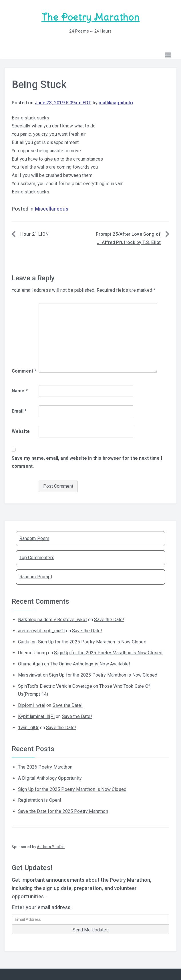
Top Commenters (37, 557)
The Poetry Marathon (90, 17)
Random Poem (34, 538)
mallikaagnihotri (116, 102)
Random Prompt (36, 576)
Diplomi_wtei (32, 705)
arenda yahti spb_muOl (41, 630)
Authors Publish (51, 846)
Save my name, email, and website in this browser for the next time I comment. (87, 462)
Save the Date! (109, 619)
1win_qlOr (28, 727)
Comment (24, 370)
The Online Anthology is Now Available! (90, 664)
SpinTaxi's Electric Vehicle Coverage (55, 686)
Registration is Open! (40, 800)
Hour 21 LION (34, 234)
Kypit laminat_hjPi (36, 716)
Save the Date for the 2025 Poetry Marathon (63, 811)
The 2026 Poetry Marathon (45, 767)
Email (19, 411)
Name (20, 390)
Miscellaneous (52, 209)
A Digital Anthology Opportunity (50, 778)
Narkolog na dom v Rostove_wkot (52, 619)
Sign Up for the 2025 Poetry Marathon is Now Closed (92, 641)
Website (21, 431)
